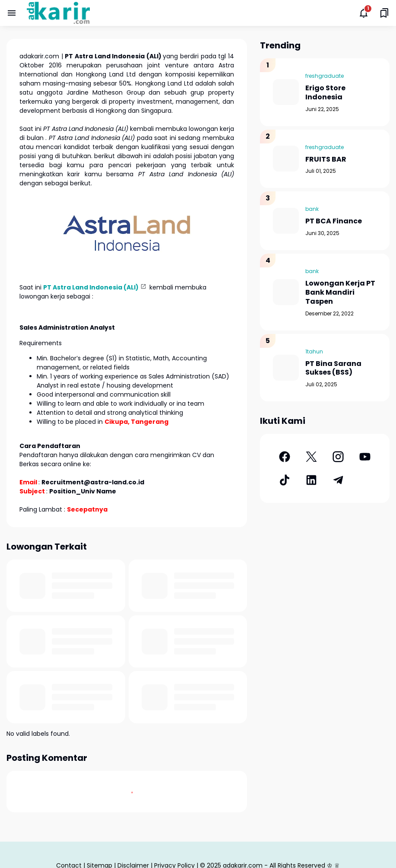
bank (312, 209)
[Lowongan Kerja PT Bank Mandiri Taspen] (286, 292)
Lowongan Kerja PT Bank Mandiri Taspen (340, 293)
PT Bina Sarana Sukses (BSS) (333, 369)
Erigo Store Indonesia (325, 93)
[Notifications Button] (364, 13)
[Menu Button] (12, 13)
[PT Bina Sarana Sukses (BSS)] (286, 368)
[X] (311, 457)
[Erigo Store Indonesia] (286, 92)
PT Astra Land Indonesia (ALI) (91, 287)
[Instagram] (338, 457)
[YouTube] (365, 457)
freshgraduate (325, 76)
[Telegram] (338, 480)
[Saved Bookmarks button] (384, 13)
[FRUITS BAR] (286, 159)
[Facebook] (285, 457)
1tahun (314, 351)
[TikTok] (285, 480)
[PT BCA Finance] (286, 221)
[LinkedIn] (311, 480)
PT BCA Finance (334, 221)
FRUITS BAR (326, 160)
